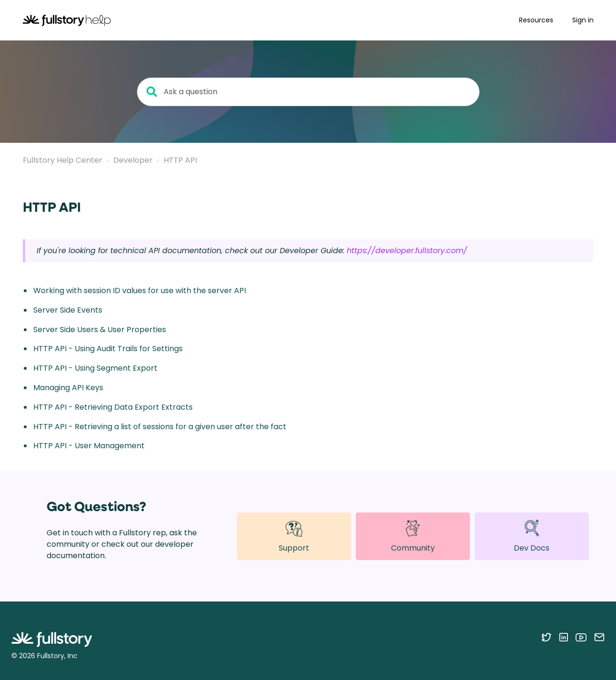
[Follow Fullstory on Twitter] (546, 637)
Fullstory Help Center (63, 160)
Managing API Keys (68, 388)
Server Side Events (68, 310)
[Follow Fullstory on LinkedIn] (563, 637)
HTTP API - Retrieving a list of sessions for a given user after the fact (160, 427)
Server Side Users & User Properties (100, 330)
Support (294, 536)
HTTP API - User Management (89, 446)
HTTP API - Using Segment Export (95, 368)
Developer (133, 160)
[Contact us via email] (599, 637)
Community (413, 536)
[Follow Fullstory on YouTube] (581, 637)
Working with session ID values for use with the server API (140, 291)
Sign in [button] (583, 20)
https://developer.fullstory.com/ (407, 251)
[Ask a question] (308, 92)
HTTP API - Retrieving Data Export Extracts (113, 407)
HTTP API (180, 160)
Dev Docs (532, 536)
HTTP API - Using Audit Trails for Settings (108, 349)
